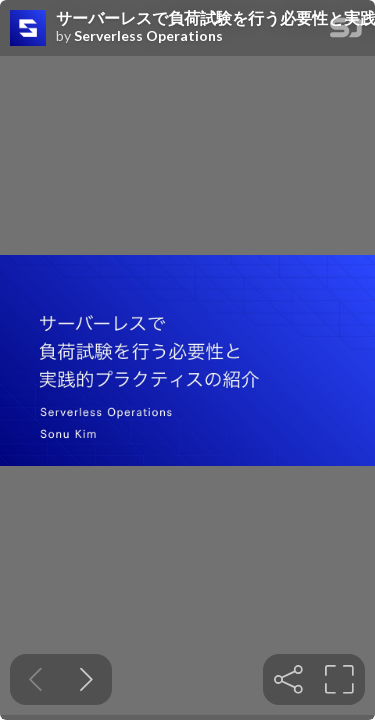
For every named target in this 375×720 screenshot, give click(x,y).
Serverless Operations (148, 36)
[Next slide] (86, 679)
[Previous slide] (35, 679)
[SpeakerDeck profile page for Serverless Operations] (28, 29)
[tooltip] (288, 679)
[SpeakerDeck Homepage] (346, 31)
